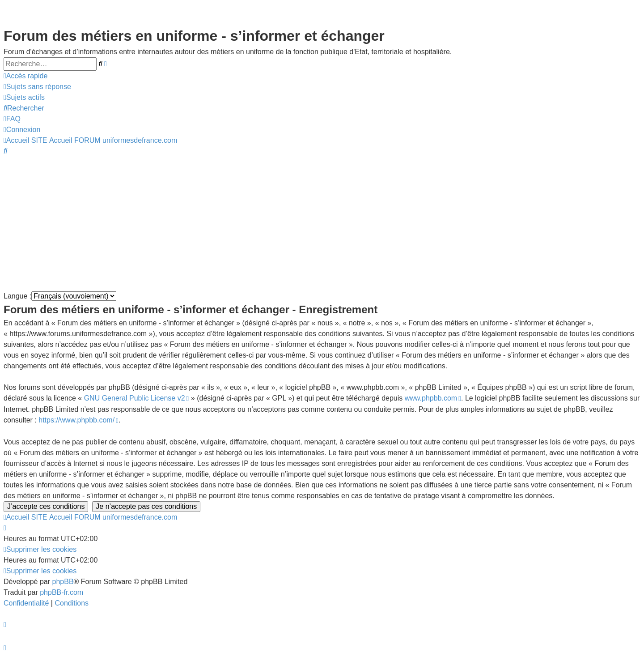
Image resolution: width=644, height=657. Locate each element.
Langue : (17, 296)
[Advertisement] (272, 224)
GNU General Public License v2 (135, 398)
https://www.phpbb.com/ (76, 420)
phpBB (63, 582)
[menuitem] (37, 87)
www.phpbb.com (431, 398)
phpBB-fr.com (61, 592)
